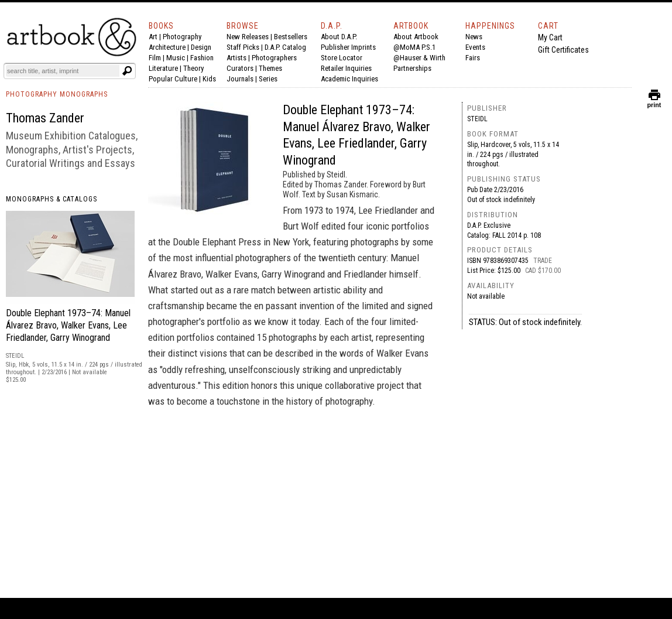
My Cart (550, 37)
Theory (193, 68)
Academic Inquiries (349, 79)
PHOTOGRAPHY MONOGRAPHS (57, 94)
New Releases (248, 37)
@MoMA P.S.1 (414, 47)
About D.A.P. (339, 37)
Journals (240, 79)
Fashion (202, 58)
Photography (182, 37)
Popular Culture (173, 79)
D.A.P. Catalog (285, 47)
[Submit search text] (127, 71)
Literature (163, 68)
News (474, 37)
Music (176, 58)
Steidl (477, 119)
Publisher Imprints (348, 47)
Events (475, 47)
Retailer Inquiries (346, 68)
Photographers (274, 58)
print (654, 102)
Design (201, 47)
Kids (209, 79)
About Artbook (416, 37)
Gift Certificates (563, 50)
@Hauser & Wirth (419, 58)
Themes (270, 68)
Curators (240, 68)
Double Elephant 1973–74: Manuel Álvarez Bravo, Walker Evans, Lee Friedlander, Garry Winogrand (68, 325)
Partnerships (412, 68)
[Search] (63, 71)
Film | (157, 58)
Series (268, 79)
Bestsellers (291, 37)
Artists (236, 58)
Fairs (473, 58)
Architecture (167, 47)
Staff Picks (243, 47)
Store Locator (342, 58)
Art (153, 37)
